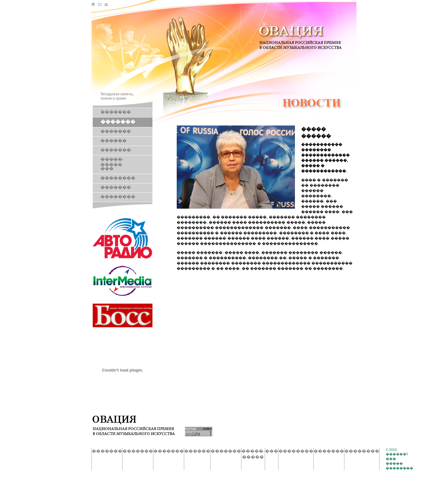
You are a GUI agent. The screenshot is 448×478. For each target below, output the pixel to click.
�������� (118, 178)
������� (116, 112)
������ (114, 141)
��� (107, 169)
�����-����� (112, 162)
